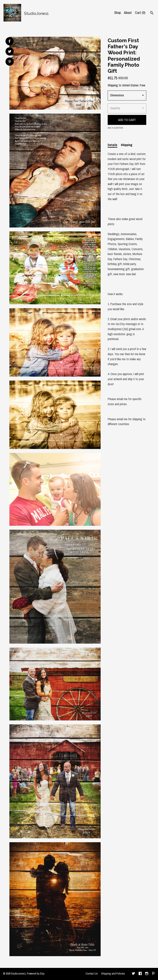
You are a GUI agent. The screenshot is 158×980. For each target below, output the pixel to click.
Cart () (140, 13)
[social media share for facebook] (9, 41)
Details (112, 145)
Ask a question (115, 128)
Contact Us (92, 974)
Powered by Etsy (36, 974)
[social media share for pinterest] (10, 62)
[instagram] (147, 974)
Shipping (127, 145)
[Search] (152, 13)
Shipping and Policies (113, 974)
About (128, 13)
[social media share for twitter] (10, 52)
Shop (117, 13)
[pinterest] (153, 974)
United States (130, 85)
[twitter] (133, 974)
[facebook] (140, 974)
